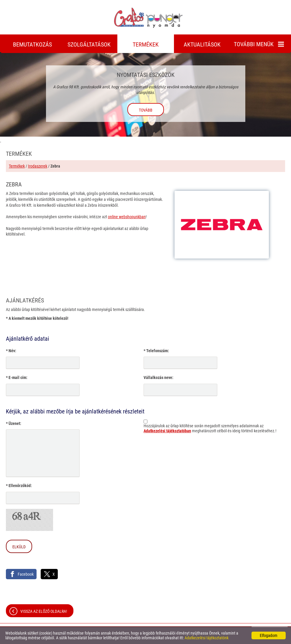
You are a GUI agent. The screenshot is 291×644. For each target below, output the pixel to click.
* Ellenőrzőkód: (19, 486)
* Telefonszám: (156, 351)
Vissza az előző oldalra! (44, 611)
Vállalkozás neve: (158, 378)
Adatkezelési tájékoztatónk (207, 638)
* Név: (11, 351)
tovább (146, 110)
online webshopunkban (127, 217)
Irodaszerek (38, 166)
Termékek (17, 166)
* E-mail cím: (17, 378)
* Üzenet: (14, 423)
